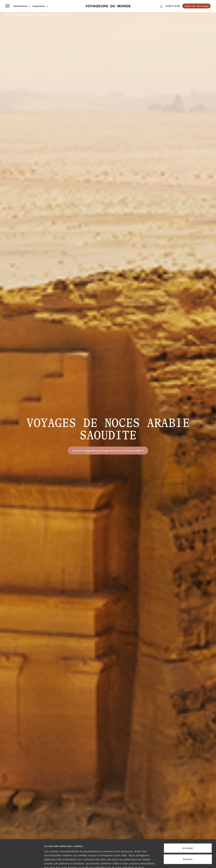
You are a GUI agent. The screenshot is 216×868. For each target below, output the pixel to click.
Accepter (188, 824)
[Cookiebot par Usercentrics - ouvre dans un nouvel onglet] (22, 861)
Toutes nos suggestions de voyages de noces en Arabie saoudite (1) (108, 450)
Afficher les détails (186, 861)
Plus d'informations (68, 848)
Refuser (188, 835)
